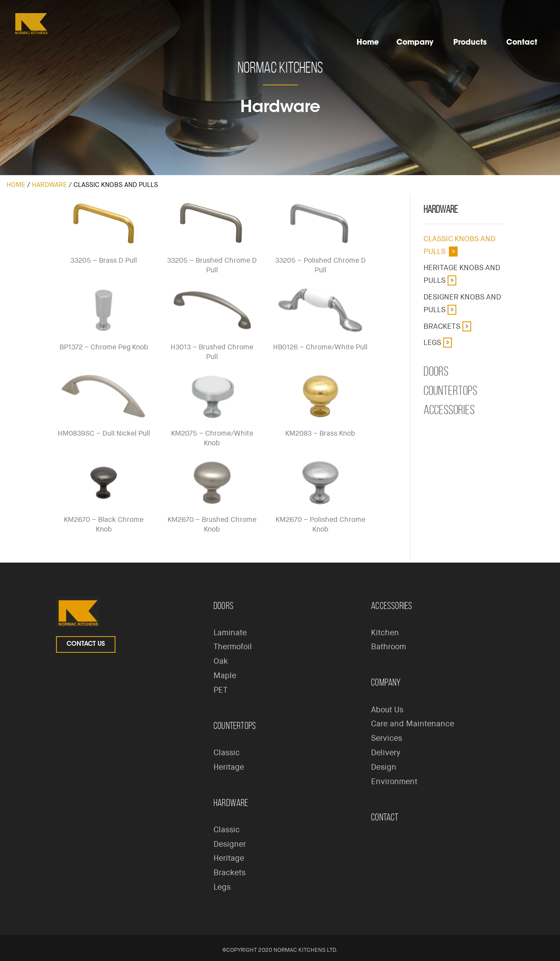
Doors (436, 371)
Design (384, 767)
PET (220, 690)
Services (387, 738)
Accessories (449, 410)
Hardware (49, 185)
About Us (387, 710)
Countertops (450, 391)
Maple (225, 676)
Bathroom (388, 647)
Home (16, 185)
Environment (394, 781)
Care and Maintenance (413, 724)
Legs (432, 342)
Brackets (442, 326)
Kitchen (385, 633)
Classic (227, 753)
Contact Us (86, 644)
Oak (221, 661)
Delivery (386, 753)
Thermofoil (233, 647)
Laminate (230, 633)
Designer (230, 844)
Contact (385, 817)
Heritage (229, 767)
